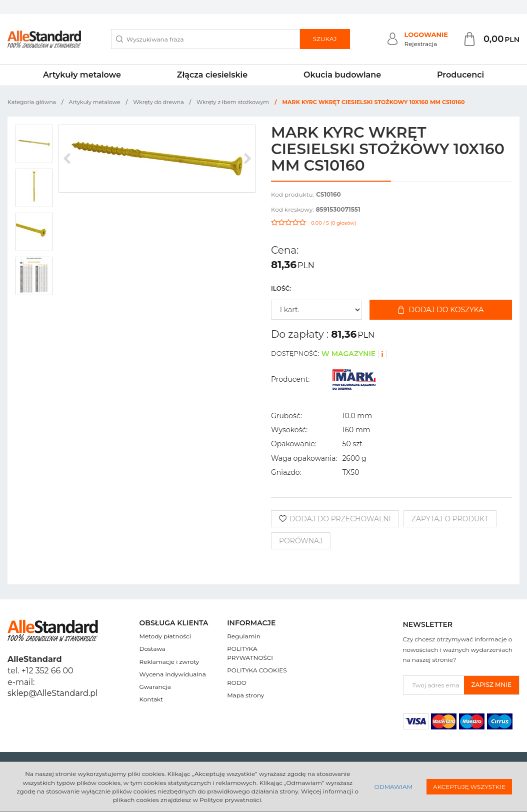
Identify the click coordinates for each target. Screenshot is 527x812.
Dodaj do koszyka (441, 310)
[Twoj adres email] (434, 685)
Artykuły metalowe (82, 75)
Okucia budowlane (342, 75)
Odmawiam (393, 787)
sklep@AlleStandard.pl (52, 693)
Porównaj (301, 541)
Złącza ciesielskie (212, 75)
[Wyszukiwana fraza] (205, 39)
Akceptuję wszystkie (469, 787)
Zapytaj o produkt (450, 519)
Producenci (460, 75)
